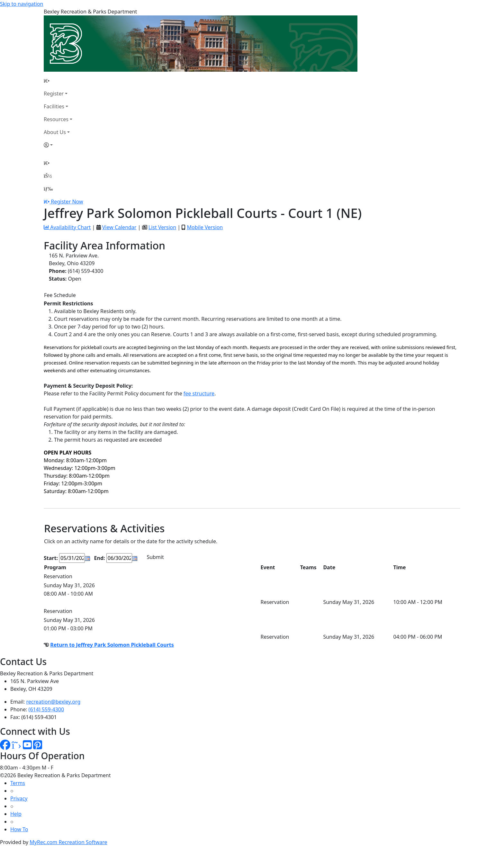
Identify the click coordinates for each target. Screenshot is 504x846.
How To (19, 829)
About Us (55, 132)
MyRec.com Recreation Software (68, 842)
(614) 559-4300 (46, 709)
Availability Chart (67, 227)
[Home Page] (58, 81)
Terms (18, 783)
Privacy (19, 798)
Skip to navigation (22, 4)
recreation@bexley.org (54, 702)
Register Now (67, 202)
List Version (162, 227)
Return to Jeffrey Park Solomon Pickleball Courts (112, 645)
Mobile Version (205, 227)
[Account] (58, 145)
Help (16, 814)
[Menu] (48, 189)
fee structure (199, 393)
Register (54, 94)
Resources (56, 119)
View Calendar (119, 227)
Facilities (54, 106)
